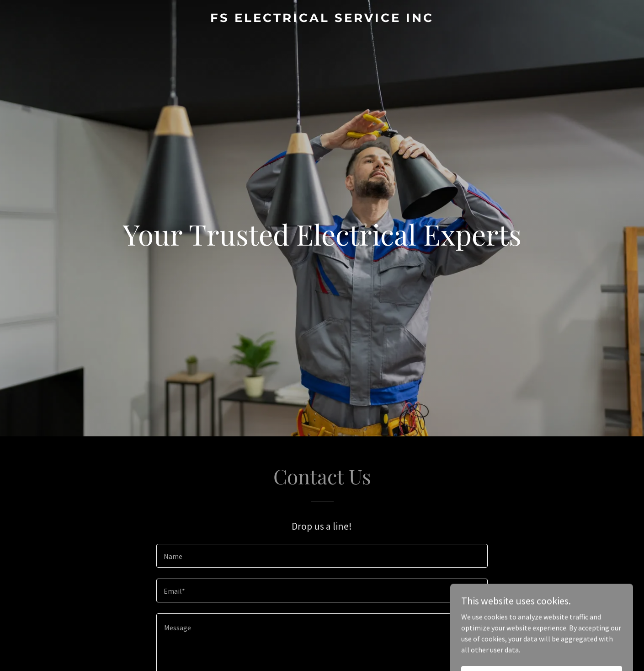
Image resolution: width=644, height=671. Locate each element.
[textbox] (322, 556)
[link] (322, 19)
